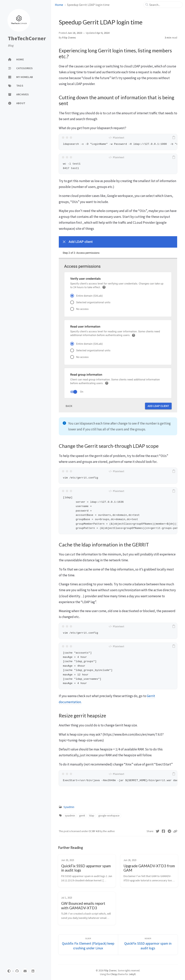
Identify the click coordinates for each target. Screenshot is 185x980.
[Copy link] (175, 831)
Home (59, 5)
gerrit (82, 816)
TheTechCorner (27, 38)
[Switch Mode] (9, 971)
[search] (165, 5)
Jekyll (132, 974)
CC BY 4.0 (94, 831)
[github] (17, 971)
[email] (25, 971)
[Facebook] (164, 831)
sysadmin (70, 816)
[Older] (88, 945)
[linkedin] (33, 971)
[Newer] (148, 945)
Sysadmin (69, 807)
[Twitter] (158, 831)
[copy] (174, 138)
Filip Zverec (69, 38)
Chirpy (114, 974)
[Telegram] (170, 831)
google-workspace (109, 816)
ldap (92, 816)
